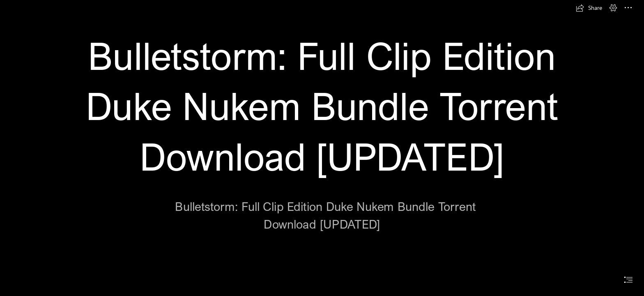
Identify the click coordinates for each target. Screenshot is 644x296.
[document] (322, 148)
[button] (589, 8)
